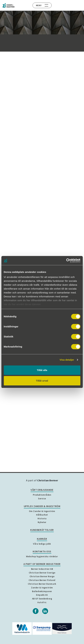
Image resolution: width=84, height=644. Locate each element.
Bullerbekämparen (42, 591)
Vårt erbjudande (42, 490)
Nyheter (42, 522)
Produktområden (42, 495)
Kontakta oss (42, 551)
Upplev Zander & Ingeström (42, 506)
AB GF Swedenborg (42, 599)
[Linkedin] (45, 611)
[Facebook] (36, 611)
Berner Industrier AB (42, 569)
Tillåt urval (42, 381)
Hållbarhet (42, 515)
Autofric (42, 602)
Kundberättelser (42, 530)
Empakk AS (42, 595)
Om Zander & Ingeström (42, 511)
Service (42, 498)
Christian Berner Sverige (42, 573)
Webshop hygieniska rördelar (42, 556)
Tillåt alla (42, 370)
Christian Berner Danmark (42, 584)
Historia (42, 518)
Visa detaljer (67, 360)
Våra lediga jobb (42, 544)
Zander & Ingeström (42, 588)
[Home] (8, 5)
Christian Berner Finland (42, 580)
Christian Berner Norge (42, 576)
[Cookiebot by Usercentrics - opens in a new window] (66, 261)
